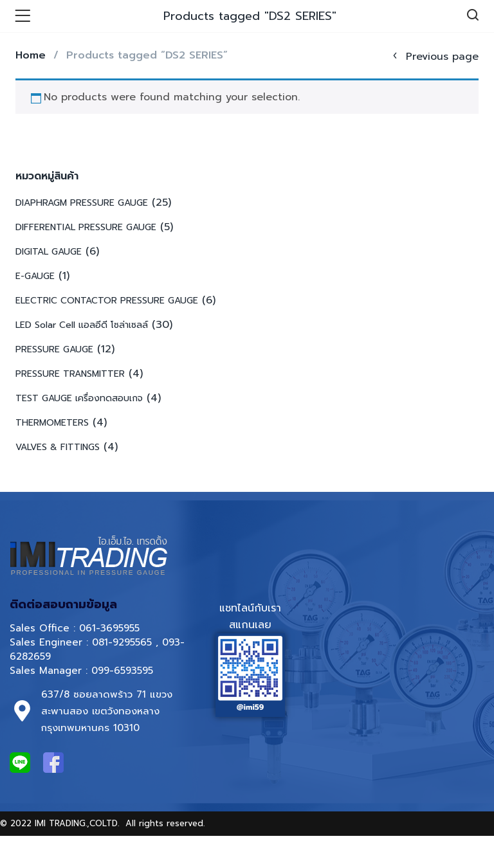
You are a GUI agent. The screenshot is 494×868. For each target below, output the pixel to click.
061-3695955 (109, 628)
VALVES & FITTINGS (58, 447)
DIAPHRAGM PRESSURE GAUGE (82, 203)
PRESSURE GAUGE (54, 349)
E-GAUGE (35, 276)
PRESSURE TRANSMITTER (70, 374)
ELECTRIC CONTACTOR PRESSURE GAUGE (107, 301)
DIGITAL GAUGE (49, 252)
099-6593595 (124, 671)
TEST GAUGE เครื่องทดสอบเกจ (79, 398)
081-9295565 (122, 642)
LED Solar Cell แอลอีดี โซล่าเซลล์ (82, 325)
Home (31, 55)
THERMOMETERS (52, 423)
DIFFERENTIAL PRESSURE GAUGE (86, 227)
